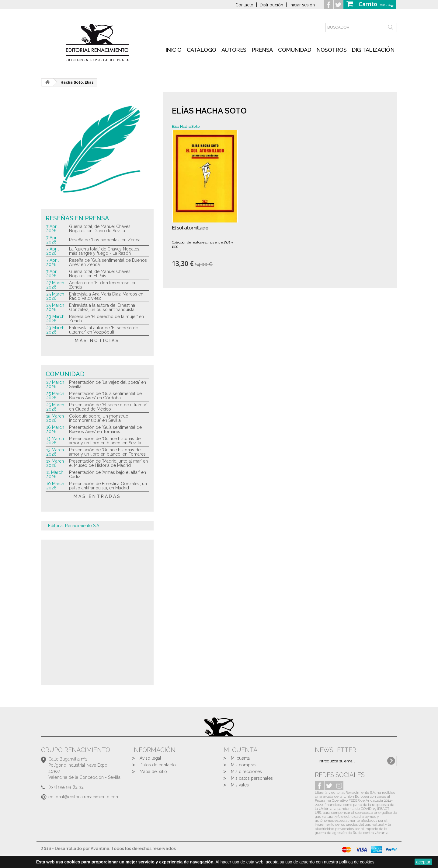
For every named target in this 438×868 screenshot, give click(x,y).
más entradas (97, 496)
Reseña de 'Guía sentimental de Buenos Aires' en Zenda (108, 262)
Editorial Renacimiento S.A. (74, 526)
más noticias (97, 341)
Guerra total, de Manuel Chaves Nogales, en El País (100, 274)
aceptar (423, 862)
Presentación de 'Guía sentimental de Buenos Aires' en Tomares (105, 429)
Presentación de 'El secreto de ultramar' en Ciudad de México (108, 407)
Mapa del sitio (153, 772)
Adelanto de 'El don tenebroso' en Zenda (103, 285)
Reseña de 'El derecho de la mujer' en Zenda (106, 319)
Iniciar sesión (302, 5)
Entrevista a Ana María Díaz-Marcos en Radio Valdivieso (106, 296)
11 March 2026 (55, 474)
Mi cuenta (240, 758)
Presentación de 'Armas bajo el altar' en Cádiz (108, 474)
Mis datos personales (252, 778)
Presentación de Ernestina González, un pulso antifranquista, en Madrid (108, 486)
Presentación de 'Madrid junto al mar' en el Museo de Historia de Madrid (108, 463)
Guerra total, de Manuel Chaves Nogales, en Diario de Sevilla (100, 229)
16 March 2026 (55, 429)
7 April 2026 (52, 229)
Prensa (262, 50)
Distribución (271, 5)
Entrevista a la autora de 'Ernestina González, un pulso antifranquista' (102, 307)
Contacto (244, 5)
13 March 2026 (55, 441)
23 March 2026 (55, 319)
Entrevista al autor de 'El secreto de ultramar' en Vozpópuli (104, 330)
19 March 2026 (55, 418)
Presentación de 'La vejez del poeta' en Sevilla (108, 384)
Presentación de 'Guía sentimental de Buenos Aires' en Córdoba (105, 396)
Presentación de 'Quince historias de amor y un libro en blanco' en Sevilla (105, 441)
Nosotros (331, 50)
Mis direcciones (246, 772)
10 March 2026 (55, 486)
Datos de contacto (158, 765)
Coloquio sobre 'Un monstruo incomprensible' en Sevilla (99, 418)
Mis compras (244, 765)
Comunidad (295, 50)
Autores (234, 50)
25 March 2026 (55, 296)
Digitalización (373, 50)
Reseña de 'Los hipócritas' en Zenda (105, 240)
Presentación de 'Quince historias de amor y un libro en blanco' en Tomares (107, 452)
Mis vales (240, 785)
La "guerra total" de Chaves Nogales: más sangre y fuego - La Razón (105, 251)
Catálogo (202, 50)
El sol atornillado (190, 228)
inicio (174, 50)
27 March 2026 (55, 285)
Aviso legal (150, 758)
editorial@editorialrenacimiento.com (84, 797)
